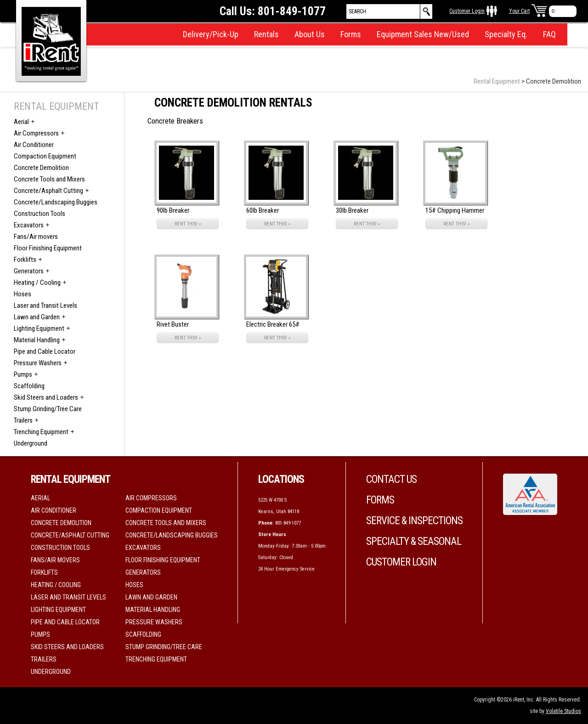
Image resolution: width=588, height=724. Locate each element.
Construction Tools (40, 214)
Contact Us (391, 479)
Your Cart (519, 11)
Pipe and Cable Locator (45, 351)
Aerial (21, 122)
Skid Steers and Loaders (46, 397)
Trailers (23, 420)
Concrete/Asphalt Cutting (48, 191)
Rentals (266, 34)
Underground (31, 443)
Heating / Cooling (37, 283)
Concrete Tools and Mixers (49, 179)
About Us (310, 34)
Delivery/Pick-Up (211, 34)
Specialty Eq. (506, 34)
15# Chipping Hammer (455, 210)
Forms (351, 34)
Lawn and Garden (37, 317)
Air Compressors (36, 133)
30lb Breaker (352, 210)
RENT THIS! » (188, 224)
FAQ (549, 34)
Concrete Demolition (41, 168)
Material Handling (37, 340)
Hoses (23, 294)
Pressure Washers (38, 363)
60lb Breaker (263, 210)
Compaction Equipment (45, 156)
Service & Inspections (414, 521)
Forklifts (25, 260)
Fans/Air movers (36, 237)
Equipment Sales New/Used (423, 34)
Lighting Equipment (39, 328)
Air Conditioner (34, 145)
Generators (29, 271)
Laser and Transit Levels (45, 305)
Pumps (23, 374)
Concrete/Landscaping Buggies (56, 202)
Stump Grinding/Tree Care (48, 409)
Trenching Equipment (41, 432)
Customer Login (467, 11)
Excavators (29, 225)
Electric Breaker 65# (273, 324)
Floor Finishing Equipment (48, 248)
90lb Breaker (173, 210)
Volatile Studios (563, 711)
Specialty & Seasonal (414, 541)
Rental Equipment (497, 81)
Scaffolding (29, 386)
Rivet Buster (173, 324)
